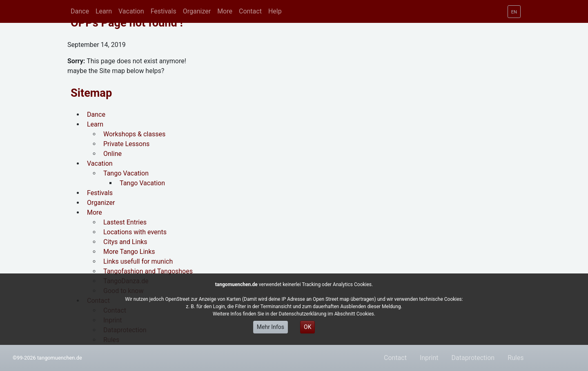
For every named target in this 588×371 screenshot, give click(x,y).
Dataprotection (473, 358)
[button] (104, 11)
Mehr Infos (271, 327)
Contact (395, 358)
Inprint (429, 358)
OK (307, 327)
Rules (516, 358)
